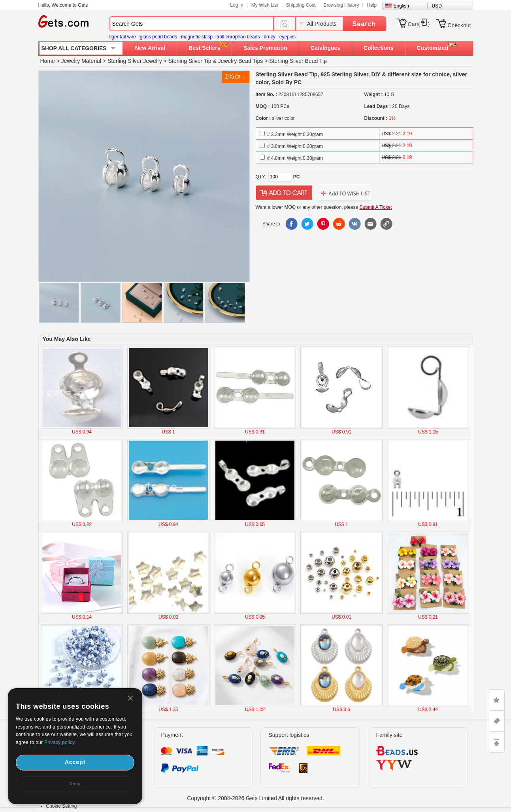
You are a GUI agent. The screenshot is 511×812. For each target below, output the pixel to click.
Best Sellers (204, 48)
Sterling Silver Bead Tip (298, 61)
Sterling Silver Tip (190, 61)
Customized (433, 48)
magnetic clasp (197, 37)
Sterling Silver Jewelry (135, 61)
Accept (75, 762)
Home (48, 61)
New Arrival (150, 48)
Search (364, 24)
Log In (237, 5)
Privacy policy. (60, 742)
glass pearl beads (158, 37)
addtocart (284, 193)
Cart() (419, 24)
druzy (269, 37)
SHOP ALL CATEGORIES (74, 48)
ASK (497, 721)
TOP (497, 742)
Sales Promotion (265, 48)
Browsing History (341, 5)
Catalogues (325, 48)
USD (437, 6)
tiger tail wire (123, 37)
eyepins (288, 37)
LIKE (497, 700)
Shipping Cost (301, 5)
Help (372, 5)
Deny (75, 784)
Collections (378, 48)
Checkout (459, 25)
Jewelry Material (81, 61)
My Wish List (265, 5)
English (401, 6)
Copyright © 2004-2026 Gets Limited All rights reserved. (255, 798)
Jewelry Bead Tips (241, 61)
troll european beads (238, 37)
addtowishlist (345, 193)
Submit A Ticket (376, 207)
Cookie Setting (62, 806)
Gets (63, 21)
